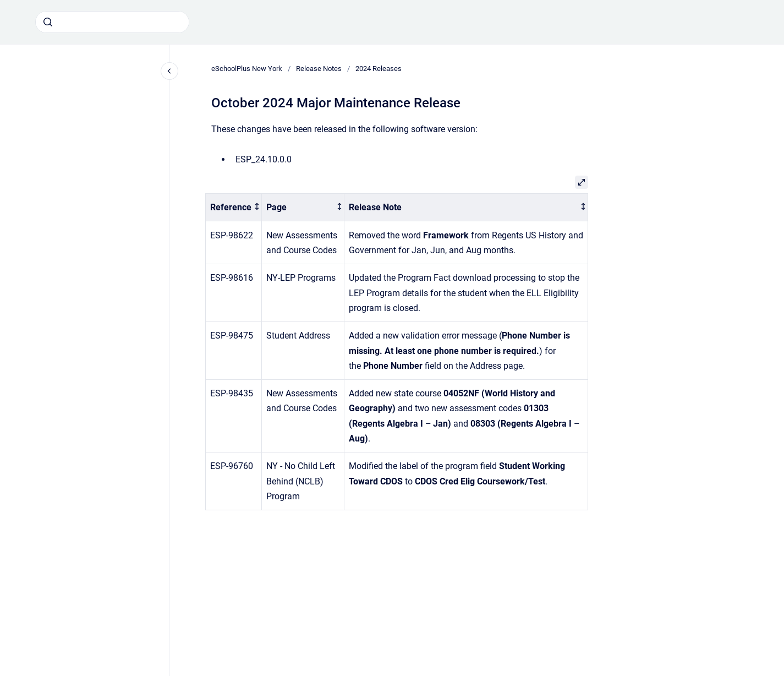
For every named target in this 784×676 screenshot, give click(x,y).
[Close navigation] (169, 71)
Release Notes (319, 69)
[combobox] (112, 22)
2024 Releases (379, 69)
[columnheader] (234, 207)
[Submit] (48, 22)
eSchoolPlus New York (247, 69)
